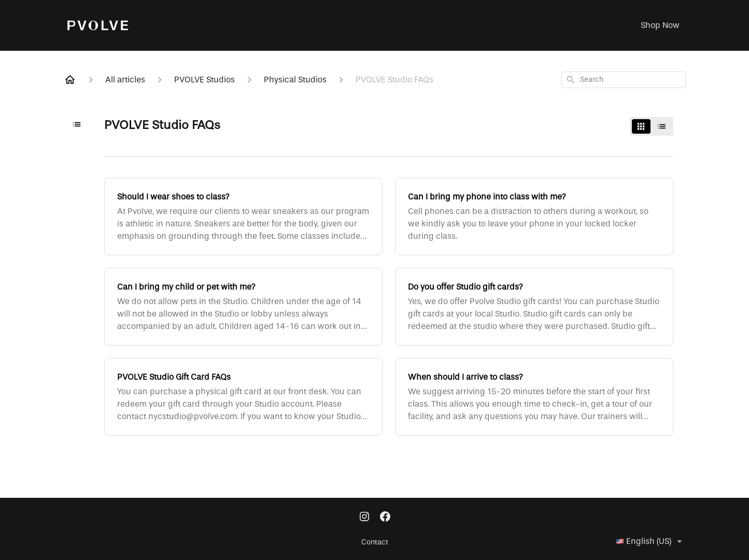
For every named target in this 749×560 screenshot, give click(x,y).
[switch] (652, 126)
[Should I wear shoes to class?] (243, 217)
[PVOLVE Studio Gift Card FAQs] (243, 397)
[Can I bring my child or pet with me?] (243, 307)
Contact (375, 542)
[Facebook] (385, 518)
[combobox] (624, 80)
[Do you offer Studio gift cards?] (534, 307)
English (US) (651, 541)
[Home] (70, 80)
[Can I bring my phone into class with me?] (534, 217)
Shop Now (660, 25)
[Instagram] (364, 518)
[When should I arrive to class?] (534, 397)
